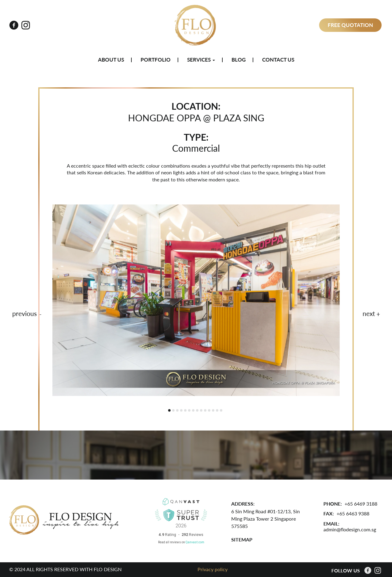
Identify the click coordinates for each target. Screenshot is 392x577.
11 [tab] (209, 411)
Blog (239, 60)
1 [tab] (169, 411)
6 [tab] (189, 411)
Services (201, 60)
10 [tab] (205, 411)
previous (24, 314)
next (369, 314)
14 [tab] (221, 411)
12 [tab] (213, 411)
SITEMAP (242, 539)
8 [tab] (197, 411)
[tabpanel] (196, 301)
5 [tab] (185, 411)
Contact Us (278, 60)
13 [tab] (217, 411)
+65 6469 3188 (361, 504)
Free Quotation (350, 25)
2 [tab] (173, 411)
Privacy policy (213, 569)
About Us (111, 60)
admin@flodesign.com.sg (350, 529)
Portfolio (156, 60)
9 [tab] (201, 411)
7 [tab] (193, 411)
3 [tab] (177, 411)
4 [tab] (181, 411)
